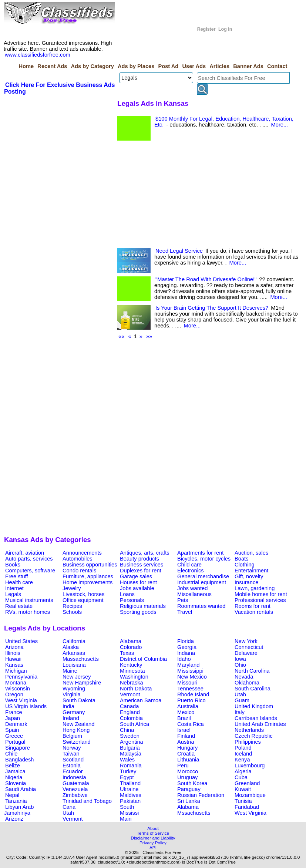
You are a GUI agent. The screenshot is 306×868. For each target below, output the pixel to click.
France (14, 712)
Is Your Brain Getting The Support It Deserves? (212, 308)
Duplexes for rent (141, 571)
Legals (13, 594)
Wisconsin (18, 689)
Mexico (186, 712)
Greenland (247, 783)
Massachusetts (81, 659)
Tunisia (243, 801)
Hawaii (13, 659)
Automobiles (78, 559)
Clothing (245, 565)
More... (280, 125)
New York (246, 641)
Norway (72, 748)
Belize (13, 766)
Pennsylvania (21, 677)
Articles (219, 66)
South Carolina (253, 689)
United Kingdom (254, 706)
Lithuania (188, 760)
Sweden (130, 736)
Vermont (130, 694)
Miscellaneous (194, 594)
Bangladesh (19, 760)
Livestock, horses (83, 594)
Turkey (128, 771)
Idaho (184, 659)
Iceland (243, 754)
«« (121, 336)
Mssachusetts (194, 813)
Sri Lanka (189, 801)
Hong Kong (76, 730)
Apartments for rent (200, 553)
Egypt (127, 777)
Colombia (131, 718)
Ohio (240, 665)
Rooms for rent (253, 606)
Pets (183, 600)
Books (13, 565)
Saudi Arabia (21, 789)
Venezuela (75, 789)
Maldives (131, 795)
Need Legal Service (179, 251)
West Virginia (21, 700)
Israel (184, 730)
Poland (243, 748)
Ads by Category (92, 66)
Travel (185, 612)
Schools (72, 612)
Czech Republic (254, 736)
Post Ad (168, 66)
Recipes (72, 606)
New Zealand (78, 724)
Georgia (187, 647)
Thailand (130, 783)
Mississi (129, 813)
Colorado (131, 647)
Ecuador (73, 771)
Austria (186, 742)
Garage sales (136, 576)
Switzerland (77, 742)
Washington (134, 677)
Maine (70, 671)
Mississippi (190, 671)
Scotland (73, 760)
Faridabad (247, 807)
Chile (11, 754)
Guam (242, 700)
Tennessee (190, 689)
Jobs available (137, 588)
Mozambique (250, 795)
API (153, 847)
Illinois (13, 653)
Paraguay (189, 789)
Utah (240, 694)
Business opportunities (90, 565)
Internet (14, 588)
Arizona (14, 647)
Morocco (188, 771)
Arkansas (74, 653)
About (153, 828)
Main (126, 819)
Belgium (72, 736)
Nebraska (132, 683)
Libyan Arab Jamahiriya (19, 810)
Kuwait (243, 789)
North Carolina (252, 671)
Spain (12, 730)
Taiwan (71, 754)
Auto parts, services (29, 559)
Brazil (184, 718)
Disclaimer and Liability (153, 838)
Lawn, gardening (255, 588)
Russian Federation (201, 795)
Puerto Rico (191, 700)
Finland (186, 736)
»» (149, 336)
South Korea (192, 783)
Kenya (242, 760)
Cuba (241, 777)
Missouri (187, 683)
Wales (127, 760)
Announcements (82, 553)
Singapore (18, 748)
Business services (142, 565)
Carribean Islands (256, 718)
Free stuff (17, 576)
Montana (16, 683)
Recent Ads (52, 66)
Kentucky (131, 665)
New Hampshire (82, 683)
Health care (19, 582)
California (74, 641)
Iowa (240, 659)
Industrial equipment (202, 582)
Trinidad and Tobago (87, 801)
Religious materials (143, 606)
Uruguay (187, 777)
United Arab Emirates (260, 724)
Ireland (71, 718)
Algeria (243, 771)
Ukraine (129, 789)
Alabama (131, 641)
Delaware (246, 653)
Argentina (132, 742)
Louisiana (74, 665)
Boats (241, 559)
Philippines (248, 742)
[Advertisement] (60, 151)
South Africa (134, 724)
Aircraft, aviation (25, 553)
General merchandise (203, 576)
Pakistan (130, 801)
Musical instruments (29, 600)
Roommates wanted (201, 606)
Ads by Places (136, 66)
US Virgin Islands (26, 706)
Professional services (260, 600)
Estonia (72, 766)
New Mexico (192, 677)
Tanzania (16, 801)
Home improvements (88, 582)
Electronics (191, 571)
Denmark (16, 724)
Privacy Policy (153, 843)
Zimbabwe (75, 795)
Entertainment (251, 571)
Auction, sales (251, 553)
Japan (13, 718)
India (68, 706)
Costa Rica (191, 724)
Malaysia (131, 754)
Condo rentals (79, 571)
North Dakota (136, 689)
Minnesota (132, 671)
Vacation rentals (254, 612)
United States (21, 641)
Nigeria (14, 777)
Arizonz (14, 819)
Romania (131, 766)
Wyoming (74, 689)
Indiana (186, 653)
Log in (225, 29)
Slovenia (16, 783)
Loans (127, 594)
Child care (189, 565)
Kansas (14, 665)
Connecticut (249, 647)
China (127, 730)
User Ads (194, 66)
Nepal (12, 795)
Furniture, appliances (88, 576)
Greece (14, 736)
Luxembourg (250, 766)
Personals (132, 600)
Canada (129, 706)
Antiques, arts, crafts (145, 553)
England (130, 712)
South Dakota (79, 700)
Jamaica (15, 771)
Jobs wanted (192, 588)
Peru (183, 766)
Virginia (72, 694)
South (127, 807)
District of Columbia (143, 659)
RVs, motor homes (28, 612)
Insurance (246, 582)
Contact (277, 66)
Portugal (15, 742)
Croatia (186, 754)
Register (206, 29)
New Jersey (77, 677)
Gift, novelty (249, 576)
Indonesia (74, 777)
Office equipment (83, 600)
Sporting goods (138, 612)
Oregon (14, 694)
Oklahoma (247, 683)
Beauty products (139, 559)
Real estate (19, 606)
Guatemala (76, 783)
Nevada (244, 677)
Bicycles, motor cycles (204, 559)
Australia (188, 706)
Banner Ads (248, 66)
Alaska (71, 647)
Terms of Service (153, 833)
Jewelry (72, 588)
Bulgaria (130, 748)
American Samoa (141, 700)
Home (26, 66)
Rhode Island (193, 694)
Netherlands (249, 730)
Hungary (187, 748)
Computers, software (30, 571)
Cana (69, 807)
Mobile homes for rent (261, 594)
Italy (240, 712)
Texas (127, 653)
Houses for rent (138, 582)
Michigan (16, 671)
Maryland (188, 665)
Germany (74, 712)
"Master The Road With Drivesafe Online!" (206, 279)
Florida (186, 641)
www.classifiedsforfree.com (38, 55)
